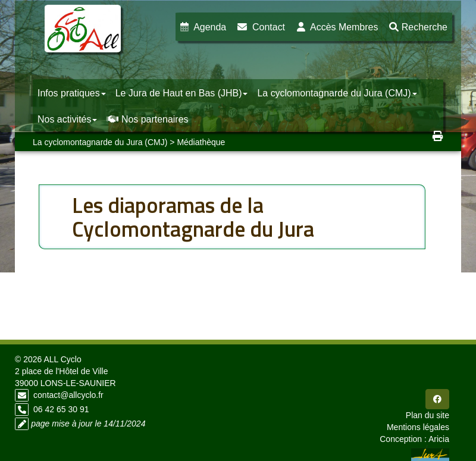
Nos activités (67, 119)
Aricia (439, 439)
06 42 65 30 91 (61, 409)
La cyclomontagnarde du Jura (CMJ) (337, 93)
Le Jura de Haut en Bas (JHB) (182, 93)
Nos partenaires (147, 119)
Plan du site (428, 415)
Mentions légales (418, 427)
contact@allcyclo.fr (68, 395)
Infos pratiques (72, 93)
